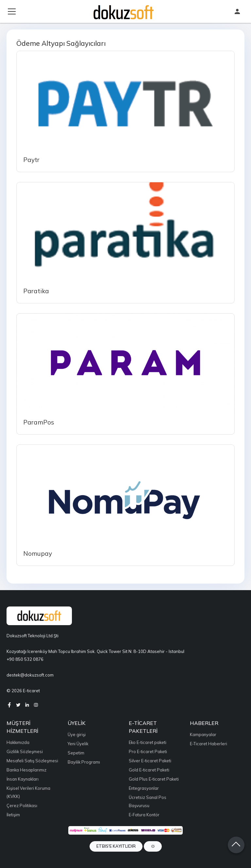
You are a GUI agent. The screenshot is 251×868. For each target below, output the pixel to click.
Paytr (31, 160)
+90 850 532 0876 (25, 659)
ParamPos (39, 422)
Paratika (36, 291)
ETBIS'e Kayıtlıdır (116, 846)
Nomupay (38, 553)
